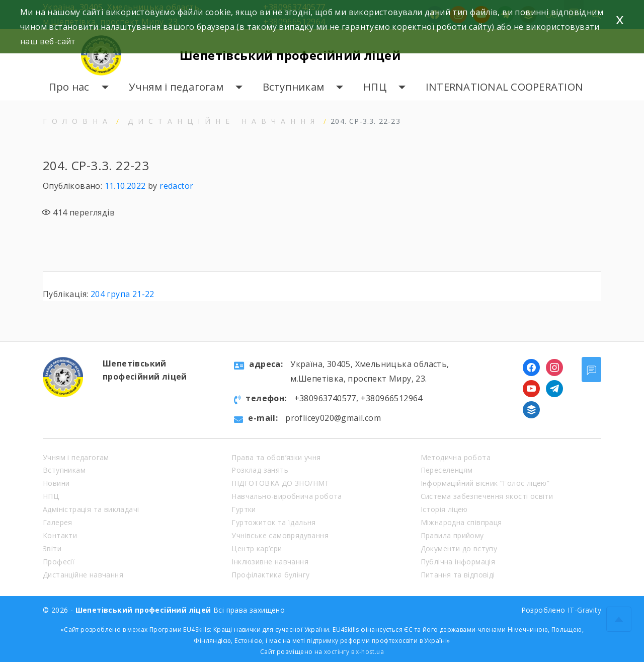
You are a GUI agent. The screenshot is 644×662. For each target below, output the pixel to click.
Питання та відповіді (458, 575)
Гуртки (244, 509)
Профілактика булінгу (270, 575)
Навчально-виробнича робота (287, 496)
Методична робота (456, 457)
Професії (59, 562)
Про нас (69, 87)
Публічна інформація (458, 562)
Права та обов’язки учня (276, 457)
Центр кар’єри (257, 548)
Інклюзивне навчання (270, 562)
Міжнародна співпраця (461, 522)
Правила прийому (452, 535)
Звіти (52, 548)
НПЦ (375, 87)
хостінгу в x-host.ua (354, 652)
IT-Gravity (584, 610)
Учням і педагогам (176, 87)
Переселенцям (447, 470)
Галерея (58, 522)
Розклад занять (260, 470)
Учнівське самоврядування (280, 535)
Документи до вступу (459, 548)
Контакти (60, 535)
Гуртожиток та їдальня (273, 522)
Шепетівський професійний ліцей (294, 55)
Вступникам (294, 87)
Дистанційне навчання (224, 121)
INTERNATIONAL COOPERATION (504, 87)
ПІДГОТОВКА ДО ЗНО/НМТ (280, 483)
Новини (56, 483)
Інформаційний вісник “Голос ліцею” (485, 483)
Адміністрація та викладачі (91, 509)
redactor (176, 186)
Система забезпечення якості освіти (487, 496)
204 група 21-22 (123, 294)
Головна (77, 121)
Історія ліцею (444, 509)
